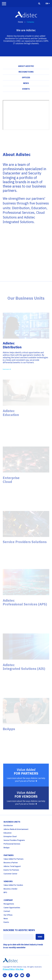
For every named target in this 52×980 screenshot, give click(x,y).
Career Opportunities (12, 908)
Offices (26, 77)
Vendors (8, 881)
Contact (7, 911)
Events (26, 89)
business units (12, 822)
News (26, 83)
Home (21, 22)
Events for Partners (11, 870)
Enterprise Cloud (10, 836)
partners (9, 855)
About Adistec (26, 66)
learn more (7, 369)
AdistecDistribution (12, 345)
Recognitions (26, 72)
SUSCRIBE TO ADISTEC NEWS (19, 930)
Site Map (20, 969)
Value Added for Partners (14, 859)
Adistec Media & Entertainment (16, 829)
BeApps (7, 848)
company (8, 900)
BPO (5, 892)
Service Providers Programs (14, 840)
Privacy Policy (9, 969)
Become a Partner (11, 863)
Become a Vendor (10, 889)
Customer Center (10, 874)
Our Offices (8, 915)
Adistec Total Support (12, 866)
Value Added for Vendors (13, 885)
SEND (40, 937)
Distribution (8, 825)
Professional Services (12, 844)
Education (8, 833)
